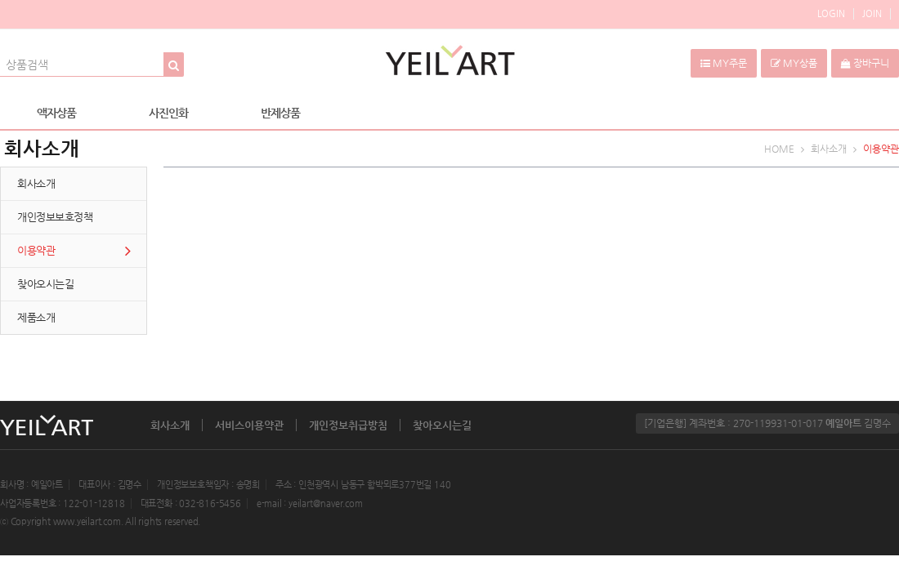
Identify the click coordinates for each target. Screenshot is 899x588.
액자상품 (56, 113)
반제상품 (280, 113)
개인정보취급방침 (348, 425)
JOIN (872, 13)
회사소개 (170, 425)
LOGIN (831, 13)
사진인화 (168, 113)
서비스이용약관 (249, 425)
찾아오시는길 (442, 425)
